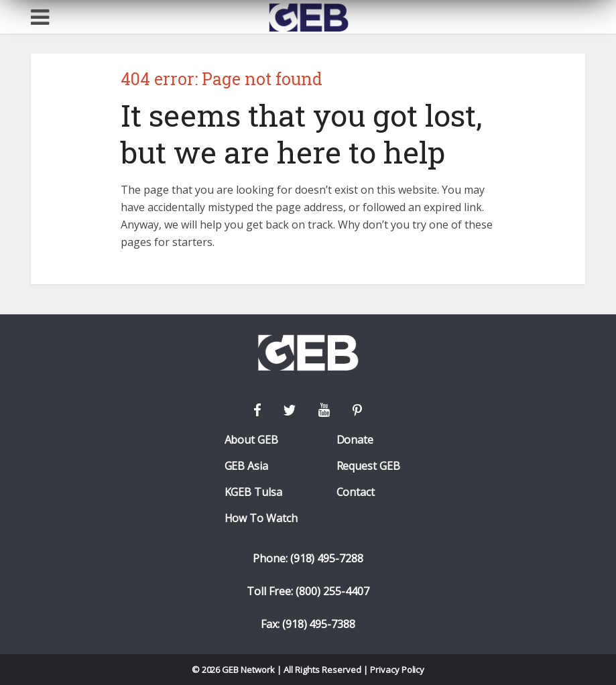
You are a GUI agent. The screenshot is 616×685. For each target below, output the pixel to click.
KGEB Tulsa (254, 492)
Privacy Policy (397, 670)
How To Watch (261, 518)
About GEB (252, 440)
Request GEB (369, 466)
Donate (355, 440)
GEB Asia (247, 466)
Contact (356, 492)
